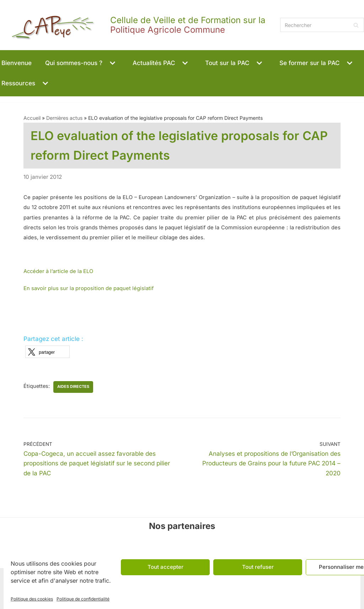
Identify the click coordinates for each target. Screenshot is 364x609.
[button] (112, 63)
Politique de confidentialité (83, 599)
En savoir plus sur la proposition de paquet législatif (89, 288)
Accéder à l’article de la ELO (58, 271)
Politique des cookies (32, 599)
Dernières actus (64, 118)
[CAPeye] (138, 25)
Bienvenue (17, 63)
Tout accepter (165, 567)
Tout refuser (258, 567)
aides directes (73, 387)
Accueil (32, 118)
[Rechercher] (322, 25)
